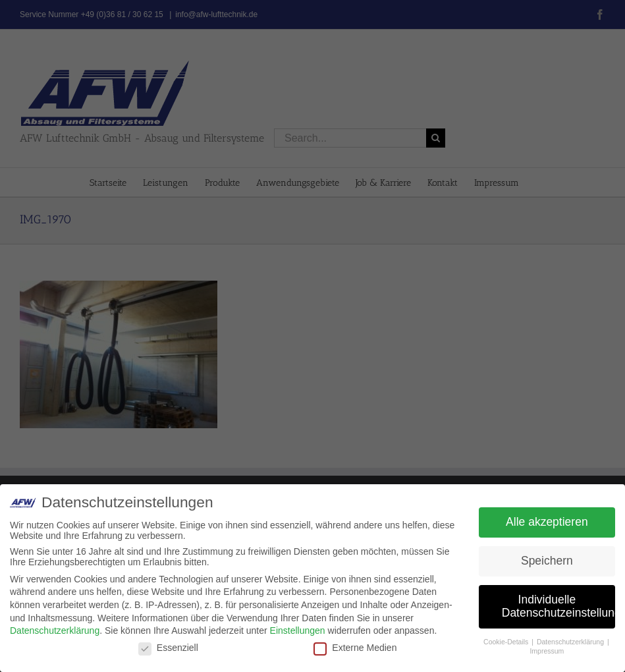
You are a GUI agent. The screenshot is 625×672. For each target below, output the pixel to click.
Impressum (547, 651)
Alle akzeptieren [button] (547, 522)
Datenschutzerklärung (55, 630)
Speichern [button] (547, 561)
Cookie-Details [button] (507, 642)
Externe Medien (355, 648)
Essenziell (168, 648)
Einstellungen (298, 630)
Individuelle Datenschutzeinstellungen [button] (558, 606)
